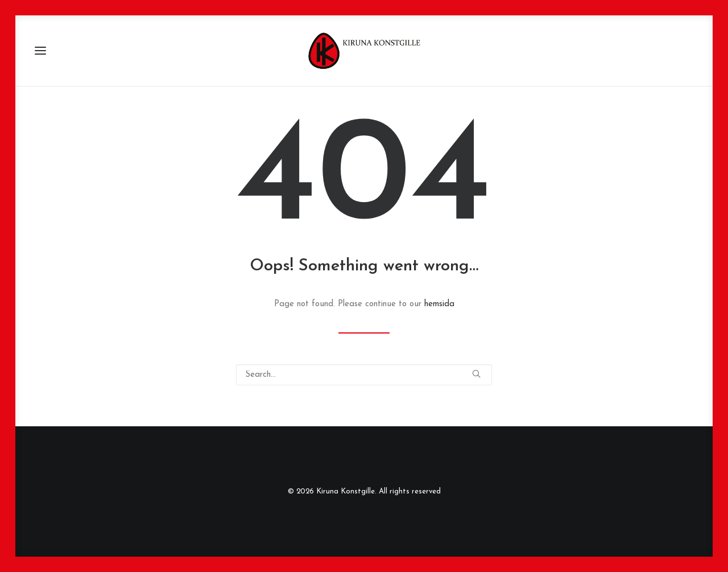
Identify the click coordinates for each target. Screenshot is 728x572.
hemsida (439, 304)
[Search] (364, 375)
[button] (40, 51)
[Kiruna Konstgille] (364, 51)
